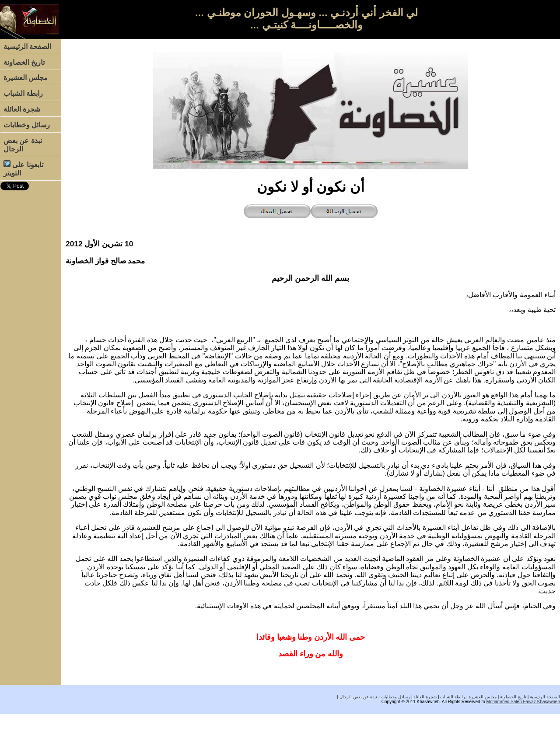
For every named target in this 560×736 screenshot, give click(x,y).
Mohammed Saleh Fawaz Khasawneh (523, 702)
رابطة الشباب (23, 93)
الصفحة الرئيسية (27, 47)
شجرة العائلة (22, 109)
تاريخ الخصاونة (24, 62)
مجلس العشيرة (26, 78)
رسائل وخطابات (27, 125)
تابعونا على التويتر (23, 168)
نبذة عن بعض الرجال (23, 145)
